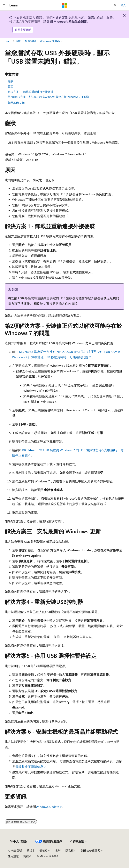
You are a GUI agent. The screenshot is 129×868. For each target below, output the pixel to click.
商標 (26, 856)
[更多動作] (121, 41)
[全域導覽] (4, 5)
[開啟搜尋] (115, 5)
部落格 (44, 851)
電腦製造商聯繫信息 (29, 767)
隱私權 (70, 851)
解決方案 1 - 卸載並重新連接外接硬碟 (30, 92)
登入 (123, 5)
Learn (8, 41)
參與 (58, 851)
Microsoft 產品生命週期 (70, 21)
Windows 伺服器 (50, 41)
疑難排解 (30, 41)
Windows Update (47, 807)
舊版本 (31, 851)
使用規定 (13, 856)
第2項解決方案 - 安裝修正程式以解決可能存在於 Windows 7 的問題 (49, 97)
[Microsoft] (64, 5)
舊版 (18, 41)
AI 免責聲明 (15, 851)
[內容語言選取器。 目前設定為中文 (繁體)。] (19, 841)
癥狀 (11, 81)
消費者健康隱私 (91, 851)
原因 (11, 86)
